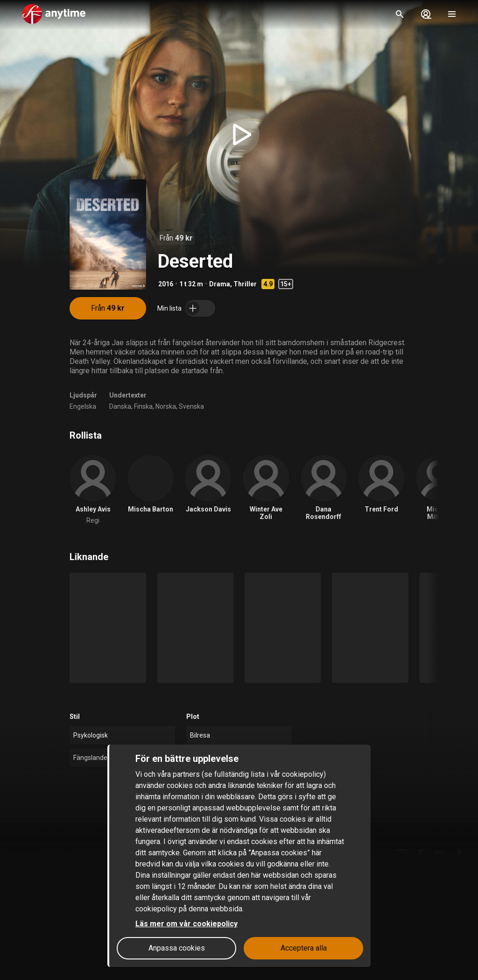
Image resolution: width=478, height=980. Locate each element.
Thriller (245, 284)
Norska (166, 406)
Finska (143, 406)
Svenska (191, 406)
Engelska (83, 406)
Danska (120, 406)
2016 (166, 284)
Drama (220, 284)
